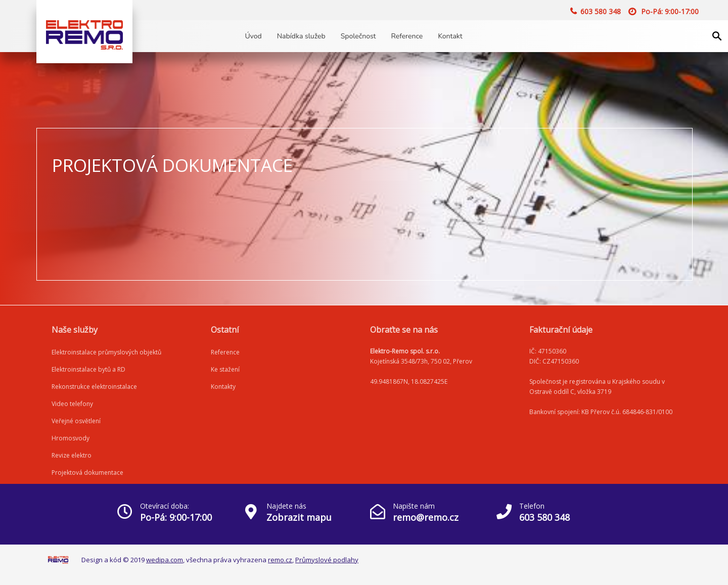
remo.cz (280, 560)
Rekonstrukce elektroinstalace (94, 387)
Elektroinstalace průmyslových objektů (106, 352)
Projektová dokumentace (87, 472)
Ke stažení (225, 369)
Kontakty (223, 387)
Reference (407, 36)
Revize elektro (72, 455)
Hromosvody (71, 438)
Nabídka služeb (301, 36)
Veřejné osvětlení (76, 421)
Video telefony (72, 404)
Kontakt (450, 36)
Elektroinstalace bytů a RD (88, 369)
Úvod (253, 36)
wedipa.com (165, 560)
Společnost (358, 36)
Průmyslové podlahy (327, 560)
